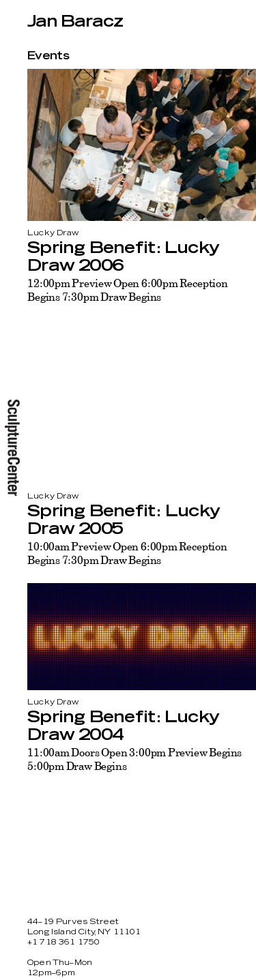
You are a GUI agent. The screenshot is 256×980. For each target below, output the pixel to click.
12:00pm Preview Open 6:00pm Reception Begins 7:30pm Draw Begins (128, 290)
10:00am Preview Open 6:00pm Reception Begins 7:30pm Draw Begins (127, 553)
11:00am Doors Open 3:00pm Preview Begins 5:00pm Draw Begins (134, 759)
